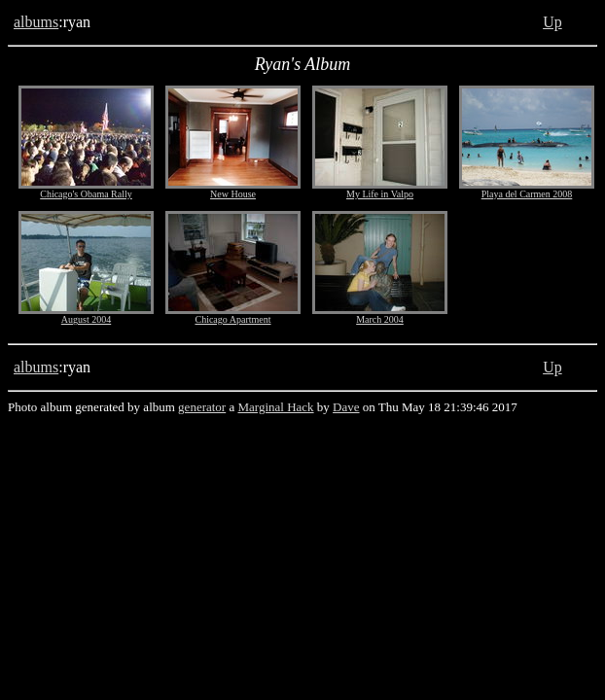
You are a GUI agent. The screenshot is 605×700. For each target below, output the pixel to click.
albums (36, 22)
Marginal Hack (275, 407)
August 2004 (86, 319)
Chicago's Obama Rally (86, 194)
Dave (346, 407)
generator (202, 407)
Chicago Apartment (232, 319)
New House (233, 194)
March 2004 (380, 319)
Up (552, 22)
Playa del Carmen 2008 (527, 194)
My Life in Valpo (380, 194)
